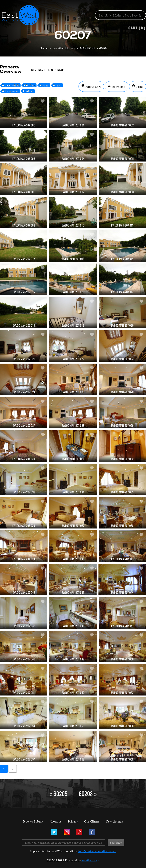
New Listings (114, 821)
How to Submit (33, 821)
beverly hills (12, 85)
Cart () (137, 28)
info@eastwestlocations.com (97, 851)
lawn (58, 85)
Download (118, 86)
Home (44, 48)
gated (45, 85)
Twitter (54, 832)
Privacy (73, 821)
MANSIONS (88, 48)
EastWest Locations (23, 15)
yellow (29, 91)
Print (139, 86)
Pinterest (79, 832)
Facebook (92, 832)
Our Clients (92, 821)
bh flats (31, 85)
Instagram (67, 832)
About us (56, 821)
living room (12, 91)
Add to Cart (93, 86)
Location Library (64, 48)
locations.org (90, 860)
